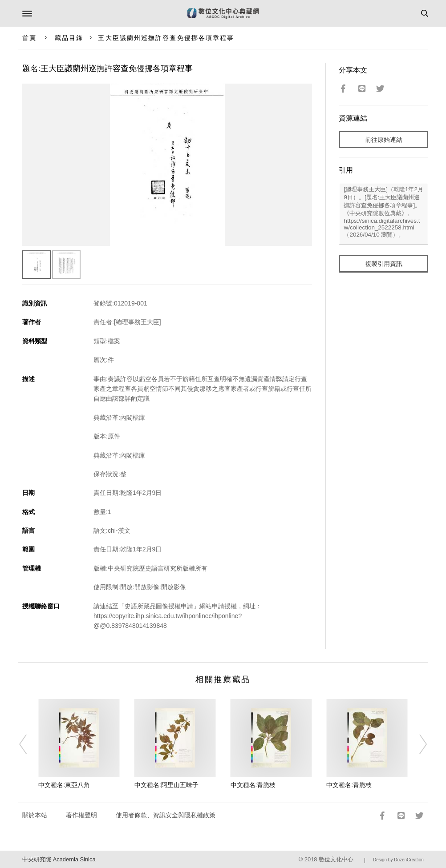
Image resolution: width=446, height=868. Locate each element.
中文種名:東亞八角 (64, 785)
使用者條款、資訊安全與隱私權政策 (166, 815)
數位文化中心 (336, 859)
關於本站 (35, 815)
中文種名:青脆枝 (253, 785)
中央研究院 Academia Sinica (59, 859)
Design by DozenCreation (398, 860)
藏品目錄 (69, 38)
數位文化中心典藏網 (223, 13)
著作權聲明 (81, 815)
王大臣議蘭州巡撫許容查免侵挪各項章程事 (166, 38)
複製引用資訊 (384, 264)
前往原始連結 (384, 140)
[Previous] (28, 744)
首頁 (29, 38)
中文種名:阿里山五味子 (166, 785)
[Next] (418, 744)
